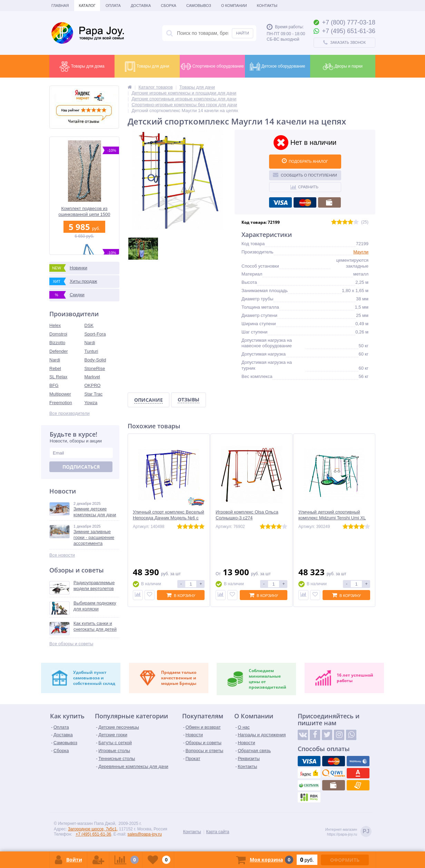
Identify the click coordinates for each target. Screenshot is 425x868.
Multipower (60, 394)
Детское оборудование (277, 67)
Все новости (62, 555)
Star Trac (94, 394)
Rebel (55, 368)
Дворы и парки (343, 67)
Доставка (141, 6)
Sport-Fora (95, 334)
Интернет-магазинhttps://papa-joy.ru (348, 832)
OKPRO (93, 385)
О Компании (234, 6)
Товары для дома (82, 67)
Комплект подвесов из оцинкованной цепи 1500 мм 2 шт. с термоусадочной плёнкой (85, 212)
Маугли (361, 252)
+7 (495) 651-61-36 (93, 834)
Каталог (87, 6)
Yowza (91, 403)
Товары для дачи (147, 67)
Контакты (267, 6)
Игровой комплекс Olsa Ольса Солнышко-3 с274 (247, 515)
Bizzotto (57, 343)
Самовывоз (199, 6)
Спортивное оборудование (212, 67)
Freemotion (61, 403)
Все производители (70, 413)
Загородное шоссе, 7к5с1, (93, 829)
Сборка (169, 6)
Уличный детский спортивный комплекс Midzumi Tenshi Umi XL (332, 515)
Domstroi (58, 334)
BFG (54, 385)
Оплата (113, 6)
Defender (58, 351)
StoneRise (95, 368)
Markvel (92, 377)
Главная (60, 6)
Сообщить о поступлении (305, 174)
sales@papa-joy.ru (145, 834)
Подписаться (81, 467)
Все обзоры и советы (71, 644)
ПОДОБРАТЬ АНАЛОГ (305, 161)
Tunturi (91, 351)
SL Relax (58, 377)
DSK (89, 325)
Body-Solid (95, 360)
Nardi (90, 343)
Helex (55, 325)
